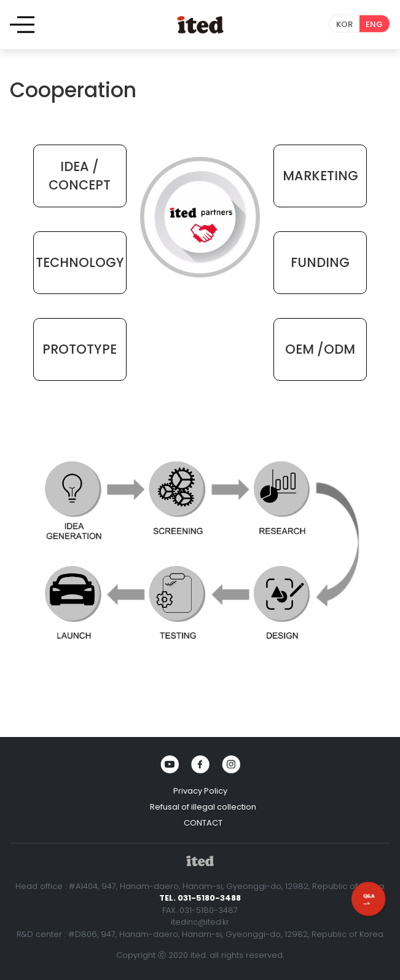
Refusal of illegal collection (203, 807)
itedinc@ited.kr (200, 922)
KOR (344, 24)
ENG (374, 24)
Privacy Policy (200, 791)
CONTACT (203, 823)
